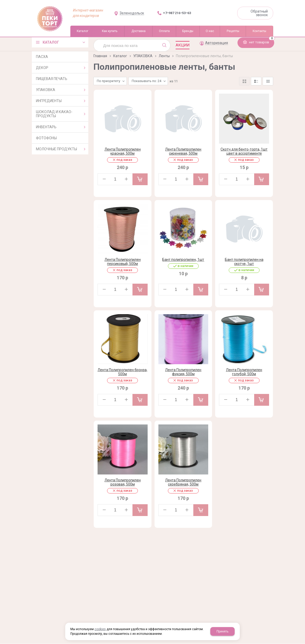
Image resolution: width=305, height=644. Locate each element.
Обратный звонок (259, 13)
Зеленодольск (132, 13)
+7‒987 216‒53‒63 (177, 13)
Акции (183, 45)
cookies (100, 629)
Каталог (120, 56)
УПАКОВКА (143, 56)
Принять (222, 631)
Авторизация (217, 43)
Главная (100, 56)
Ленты (164, 56)
